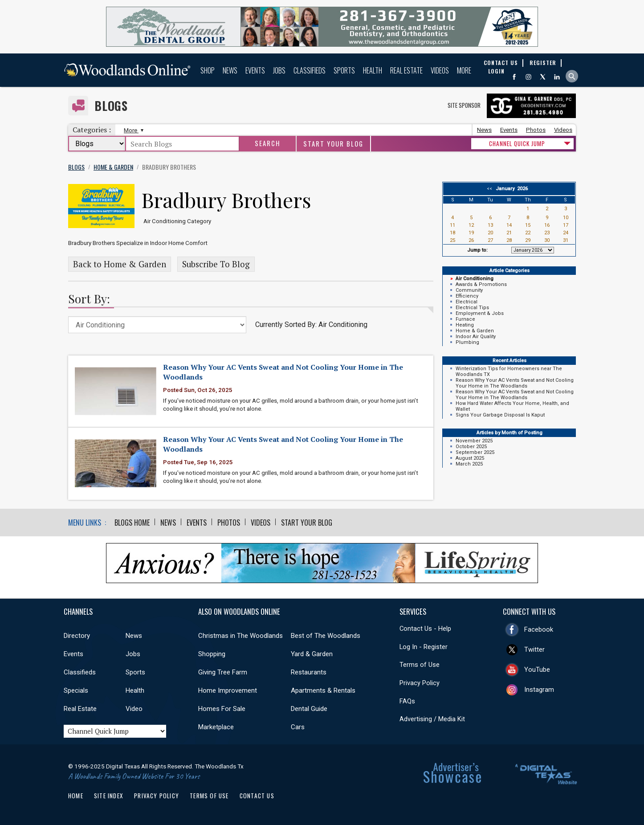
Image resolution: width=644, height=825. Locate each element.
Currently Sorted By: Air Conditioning (311, 325)
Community (469, 290)
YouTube (537, 670)
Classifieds (310, 70)
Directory (77, 636)
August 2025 (470, 458)
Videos (440, 70)
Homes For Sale (222, 709)
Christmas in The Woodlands (240, 636)
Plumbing (467, 342)
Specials (76, 690)
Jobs (279, 70)
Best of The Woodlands (326, 636)
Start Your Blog (333, 144)
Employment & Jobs (480, 313)
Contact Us (257, 796)
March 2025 (469, 464)
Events (255, 70)
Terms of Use (420, 665)
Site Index (109, 796)
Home (76, 796)
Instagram (539, 690)
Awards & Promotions (481, 284)
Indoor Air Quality (476, 337)
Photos (536, 130)
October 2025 (471, 447)
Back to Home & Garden (120, 264)
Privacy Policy (420, 683)
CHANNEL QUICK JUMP (517, 143)
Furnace (465, 319)
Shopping (212, 654)
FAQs (407, 701)
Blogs (111, 106)
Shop (208, 70)
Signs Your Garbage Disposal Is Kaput (500, 415)
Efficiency (467, 296)
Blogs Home (132, 523)
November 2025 (474, 441)
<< (491, 189)
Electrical (467, 302)
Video (134, 709)
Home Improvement (228, 690)
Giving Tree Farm (223, 672)
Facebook (539, 629)
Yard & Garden (312, 654)
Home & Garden (475, 331)
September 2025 (475, 452)
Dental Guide (309, 709)
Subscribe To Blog (216, 264)
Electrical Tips (472, 308)
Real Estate (406, 70)
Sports (344, 70)
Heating (465, 325)
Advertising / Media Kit (432, 719)
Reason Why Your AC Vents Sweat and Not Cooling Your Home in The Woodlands (515, 383)
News (230, 70)
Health (373, 70)
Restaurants (309, 672)
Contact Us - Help (425, 629)
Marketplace (216, 727)
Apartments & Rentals (323, 690)
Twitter (534, 649)
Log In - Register (424, 647)
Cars (298, 727)
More (464, 70)
